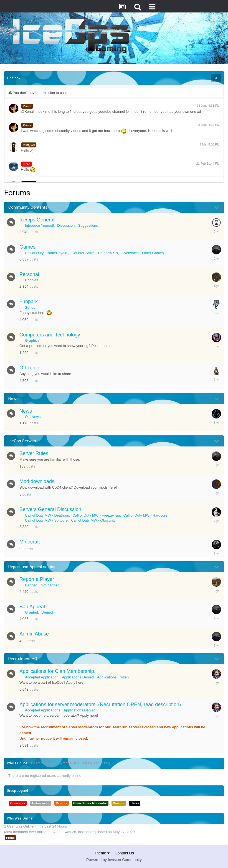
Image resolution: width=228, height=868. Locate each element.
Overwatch (130, 253)
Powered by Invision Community (114, 860)
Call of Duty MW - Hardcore (145, 515)
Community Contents (28, 207)
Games (27, 247)
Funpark (29, 302)
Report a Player (37, 579)
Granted (31, 612)
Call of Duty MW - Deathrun (47, 515)
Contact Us (124, 853)
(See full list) (100, 763)
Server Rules (34, 453)
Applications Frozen (113, 677)
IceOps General (37, 220)
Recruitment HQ (23, 659)
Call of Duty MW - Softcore (46, 520)
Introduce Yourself (39, 225)
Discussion (66, 225)
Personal (29, 274)
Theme (102, 853)
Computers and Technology (50, 335)
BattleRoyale (57, 253)
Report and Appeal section (32, 567)
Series (30, 307)
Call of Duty (34, 253)
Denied (47, 612)
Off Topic (29, 368)
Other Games (153, 253)
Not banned (50, 585)
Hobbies (32, 280)
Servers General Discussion (50, 509)
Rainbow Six (108, 253)
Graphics (32, 340)
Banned (31, 585)
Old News (33, 417)
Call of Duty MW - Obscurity (93, 520)
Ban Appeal (32, 607)
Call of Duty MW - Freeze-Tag (96, 515)
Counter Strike (83, 253)
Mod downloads (37, 481)
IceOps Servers (22, 441)
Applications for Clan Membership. (57, 671)
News (13, 399)
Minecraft (30, 542)
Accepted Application (42, 677)
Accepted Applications (43, 710)
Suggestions (88, 225)
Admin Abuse (34, 634)
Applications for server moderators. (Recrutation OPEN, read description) (100, 704)
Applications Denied (78, 677)
